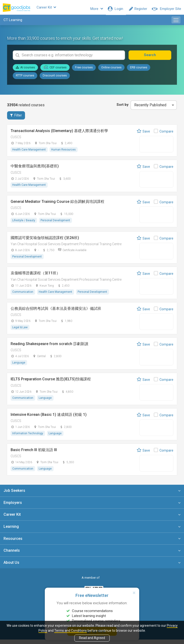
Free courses (84, 70)
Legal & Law (20, 331)
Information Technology (28, 437)
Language (19, 366)
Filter (16, 118)
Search (155, 58)
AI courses (25, 70)
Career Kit (55, 9)
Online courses (111, 70)
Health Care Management (29, 153)
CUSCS (16, 140)
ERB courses (139, 70)
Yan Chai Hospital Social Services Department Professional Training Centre (66, 248)
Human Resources (64, 153)
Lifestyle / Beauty (24, 224)
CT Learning (13, 23)
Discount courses (55, 78)
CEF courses (55, 70)
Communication (23, 295)
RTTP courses (25, 78)
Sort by (122, 107)
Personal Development (56, 224)
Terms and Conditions (71, 631)
